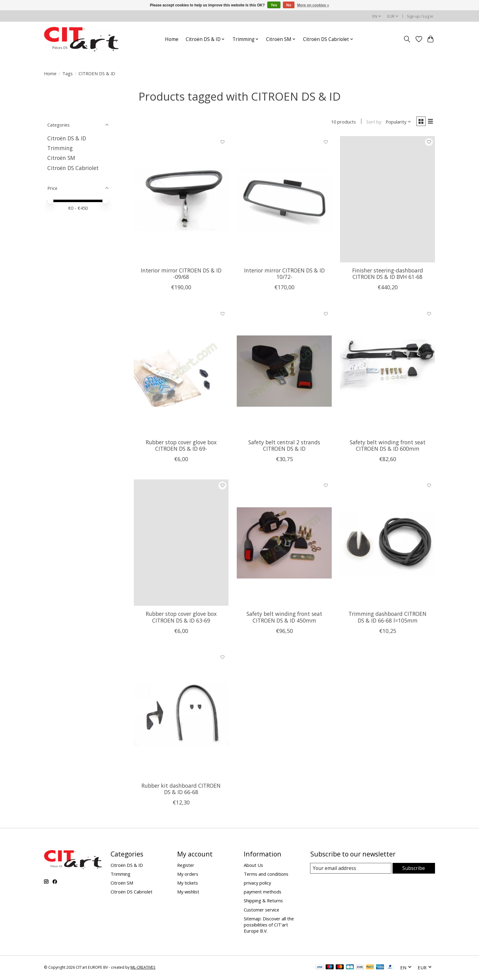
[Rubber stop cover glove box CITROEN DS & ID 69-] (181, 372)
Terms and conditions (266, 875)
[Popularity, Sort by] (396, 122)
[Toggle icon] (407, 39)
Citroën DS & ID (67, 138)
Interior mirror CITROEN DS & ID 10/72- (284, 275)
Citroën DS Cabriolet (73, 168)
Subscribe (414, 869)
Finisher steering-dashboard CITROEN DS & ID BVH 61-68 (388, 275)
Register (186, 866)
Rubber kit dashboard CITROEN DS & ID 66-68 (181, 790)
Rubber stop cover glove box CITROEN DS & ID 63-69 (181, 618)
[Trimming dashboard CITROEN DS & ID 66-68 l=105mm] (387, 544)
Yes (274, 5)
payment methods (263, 893)
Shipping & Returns (263, 902)
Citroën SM (61, 158)
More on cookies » (313, 5)
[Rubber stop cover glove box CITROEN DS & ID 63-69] (181, 544)
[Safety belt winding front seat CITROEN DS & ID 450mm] (284, 544)
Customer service (261, 911)
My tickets (188, 884)
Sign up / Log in (420, 16)
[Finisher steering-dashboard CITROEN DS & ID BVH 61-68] (387, 200)
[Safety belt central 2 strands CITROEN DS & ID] (284, 372)
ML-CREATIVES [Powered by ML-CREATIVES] (143, 969)
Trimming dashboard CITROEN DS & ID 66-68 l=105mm (388, 618)
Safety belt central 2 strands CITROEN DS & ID (284, 447)
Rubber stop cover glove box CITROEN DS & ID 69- (181, 447)
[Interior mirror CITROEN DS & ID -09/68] (181, 200)
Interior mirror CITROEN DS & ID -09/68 (181, 275)
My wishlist (188, 893)
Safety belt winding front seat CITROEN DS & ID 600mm (388, 447)
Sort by (371, 122)
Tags (68, 73)
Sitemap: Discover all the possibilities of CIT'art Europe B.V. (269, 926)
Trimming (60, 148)
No (289, 5)
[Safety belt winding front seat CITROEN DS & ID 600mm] (387, 372)
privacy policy (257, 884)
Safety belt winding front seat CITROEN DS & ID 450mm (284, 618)
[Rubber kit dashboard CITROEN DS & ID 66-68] (181, 716)
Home (172, 39)
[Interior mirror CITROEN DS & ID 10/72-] (284, 200)
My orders (188, 875)
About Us (253, 866)
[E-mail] (351, 870)
